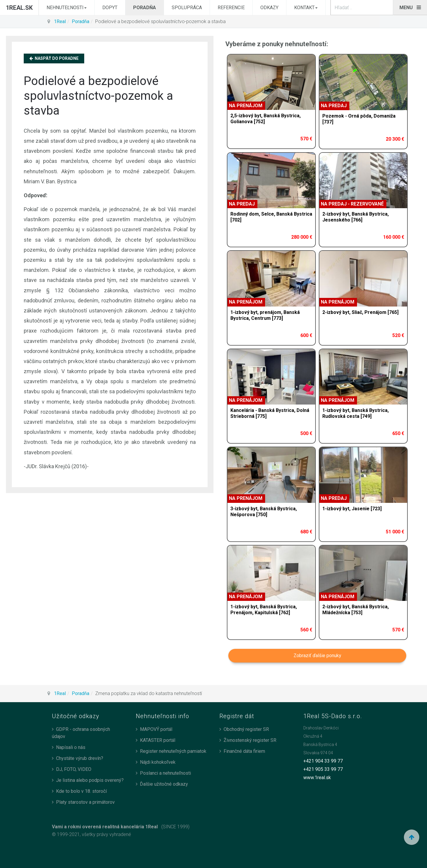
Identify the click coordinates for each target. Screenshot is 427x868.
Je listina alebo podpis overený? (90, 780)
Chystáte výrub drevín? (80, 758)
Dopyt (110, 8)
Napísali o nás (71, 747)
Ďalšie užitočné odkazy (164, 784)
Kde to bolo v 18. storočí (81, 791)
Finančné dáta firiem (244, 751)
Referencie (231, 8)
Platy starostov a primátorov (85, 802)
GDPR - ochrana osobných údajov (81, 733)
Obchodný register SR (246, 729)
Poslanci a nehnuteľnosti (165, 773)
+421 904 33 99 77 (323, 761)
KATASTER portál (158, 740)
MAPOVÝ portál (156, 729)
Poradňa (145, 8)
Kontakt (306, 8)
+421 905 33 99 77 (323, 769)
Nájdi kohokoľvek (158, 762)
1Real (60, 21)
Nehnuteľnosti (67, 8)
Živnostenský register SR (250, 740)
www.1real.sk (317, 778)
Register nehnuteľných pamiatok (173, 751)
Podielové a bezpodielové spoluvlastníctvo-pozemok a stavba (98, 96)
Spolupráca (187, 8)
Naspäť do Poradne (54, 58)
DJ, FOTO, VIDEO (74, 769)
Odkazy (269, 8)
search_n (393, 0)
